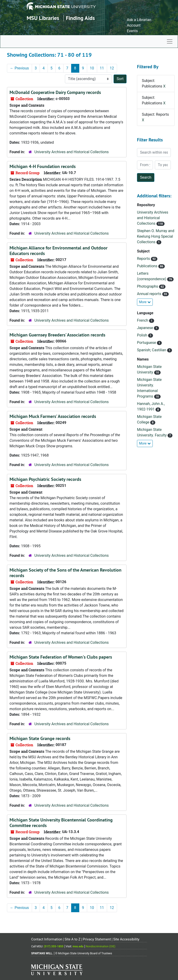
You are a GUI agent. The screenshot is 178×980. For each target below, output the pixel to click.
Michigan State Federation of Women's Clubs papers (61, 657)
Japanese (145, 328)
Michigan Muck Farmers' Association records (53, 416)
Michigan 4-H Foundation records (43, 166)
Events (132, 31)
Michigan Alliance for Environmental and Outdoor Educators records (59, 251)
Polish (143, 335)
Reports (144, 259)
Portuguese (147, 343)
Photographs (148, 286)
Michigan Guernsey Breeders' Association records (57, 335)
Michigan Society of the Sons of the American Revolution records (65, 573)
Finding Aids (80, 18)
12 (112, 68)
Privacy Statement (97, 939)
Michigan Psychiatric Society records (45, 479)
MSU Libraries (43, 18)
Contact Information (47, 939)
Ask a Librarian (139, 20)
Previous (19, 68)
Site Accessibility (126, 939)
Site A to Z (72, 939)
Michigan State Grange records (40, 738)
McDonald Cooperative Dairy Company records (55, 92)
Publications (148, 266)
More (145, 302)
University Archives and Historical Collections (72, 152)
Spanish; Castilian (152, 350)
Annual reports (150, 294)
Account (134, 25)
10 (92, 68)
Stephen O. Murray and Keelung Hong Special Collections (156, 236)
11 (102, 68)
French (143, 320)
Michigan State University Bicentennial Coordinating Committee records (61, 823)
